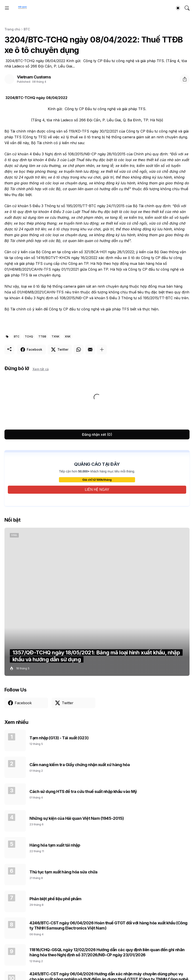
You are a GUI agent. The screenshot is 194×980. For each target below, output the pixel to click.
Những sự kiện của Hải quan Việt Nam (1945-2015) (77, 818)
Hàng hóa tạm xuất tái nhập (55, 845)
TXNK (55, 336)
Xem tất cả (41, 369)
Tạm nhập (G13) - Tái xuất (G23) (59, 738)
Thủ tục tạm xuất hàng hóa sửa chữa (64, 872)
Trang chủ (12, 29)
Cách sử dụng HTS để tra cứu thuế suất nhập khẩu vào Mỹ (83, 791)
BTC (27, 29)
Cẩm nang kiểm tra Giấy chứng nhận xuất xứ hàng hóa (80, 765)
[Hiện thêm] (102, 350)
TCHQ (29, 336)
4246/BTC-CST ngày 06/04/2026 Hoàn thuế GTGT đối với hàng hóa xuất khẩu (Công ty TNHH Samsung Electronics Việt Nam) (108, 925)
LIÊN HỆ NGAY (97, 490)
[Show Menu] (7, 8)
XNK (68, 336)
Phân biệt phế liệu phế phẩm (55, 899)
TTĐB (42, 336)
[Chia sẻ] (185, 79)
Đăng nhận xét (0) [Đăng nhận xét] (97, 434)
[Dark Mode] (178, 8)
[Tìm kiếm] (187, 8)
